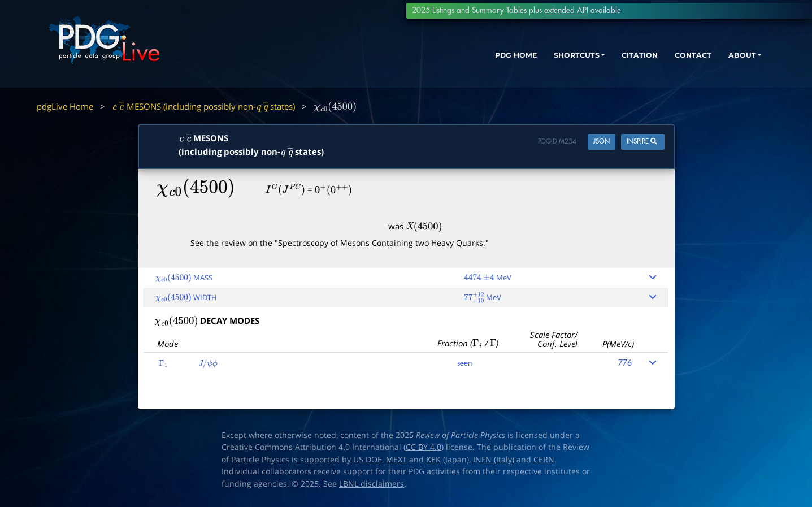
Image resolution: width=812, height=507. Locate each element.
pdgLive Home (65, 106)
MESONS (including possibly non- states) (203, 106)
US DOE (368, 460)
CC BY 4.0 (424, 447)
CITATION (612, 61)
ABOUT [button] (724, 61)
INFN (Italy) (494, 460)
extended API (566, 10)
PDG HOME (471, 61)
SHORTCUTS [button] (540, 61)
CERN (544, 460)
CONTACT (670, 61)
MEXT (396, 460)
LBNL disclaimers (372, 484)
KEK (433, 460)
